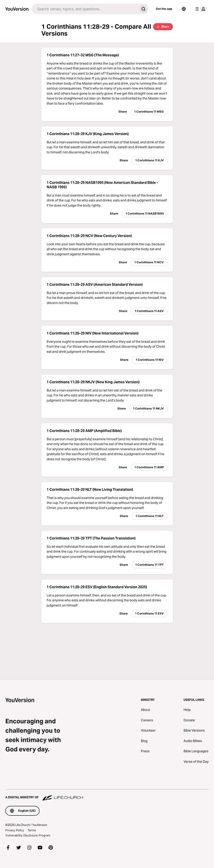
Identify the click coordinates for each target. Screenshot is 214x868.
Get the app (164, 9)
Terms (32, 830)
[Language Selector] (184, 9)
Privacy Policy (15, 830)
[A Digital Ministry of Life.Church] (107, 795)
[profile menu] (200, 9)
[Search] (85, 9)
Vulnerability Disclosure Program (28, 835)
